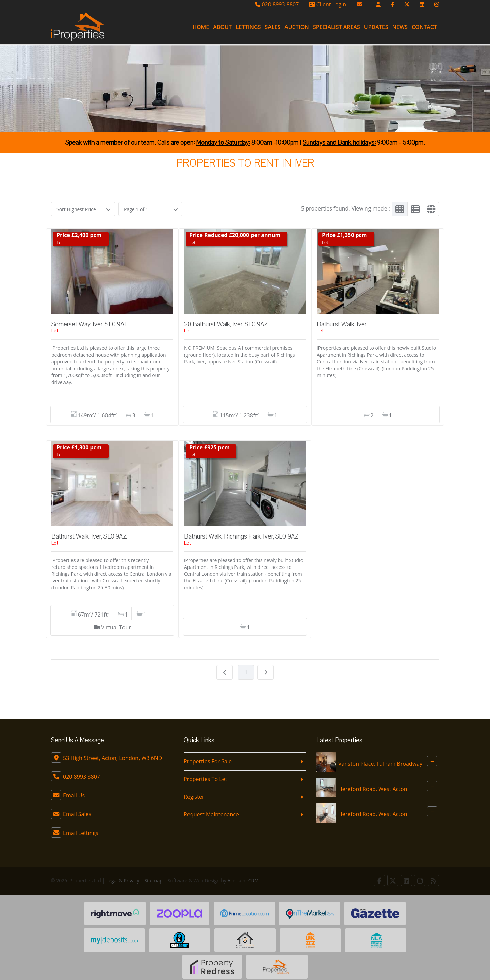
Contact (424, 27)
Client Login (328, 4)
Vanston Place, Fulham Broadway (380, 764)
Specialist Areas (337, 27)
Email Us (74, 795)
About (222, 27)
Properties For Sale (208, 761)
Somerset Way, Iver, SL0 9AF (89, 324)
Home (201, 27)
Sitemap (153, 880)
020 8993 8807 (277, 4)
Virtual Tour (116, 627)
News (400, 27)
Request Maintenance (211, 814)
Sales (273, 27)
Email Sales (77, 814)
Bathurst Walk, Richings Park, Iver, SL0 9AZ (241, 536)
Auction (297, 27)
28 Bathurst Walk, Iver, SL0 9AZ (226, 324)
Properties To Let (205, 779)
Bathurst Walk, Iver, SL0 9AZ (89, 536)
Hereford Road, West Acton (373, 789)
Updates (376, 27)
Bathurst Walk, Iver (342, 324)
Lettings (248, 27)
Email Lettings (81, 833)
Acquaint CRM (243, 880)
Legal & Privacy (123, 880)
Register (194, 797)
